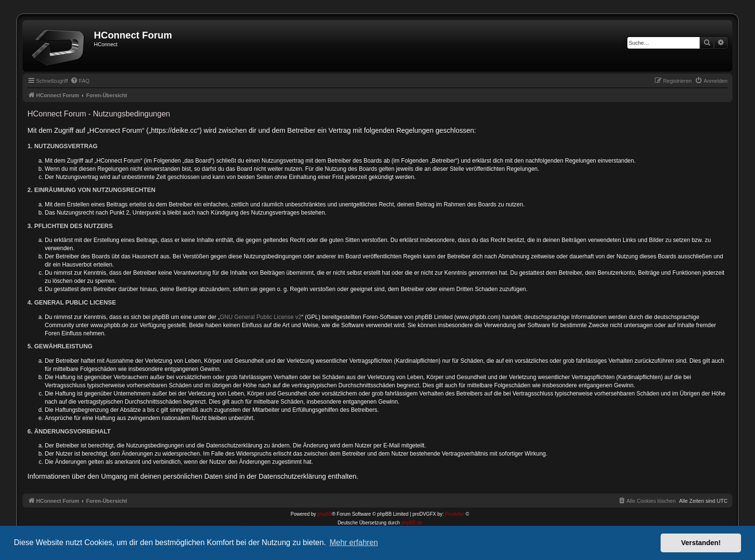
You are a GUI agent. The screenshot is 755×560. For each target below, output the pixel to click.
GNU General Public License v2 (261, 317)
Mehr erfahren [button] (354, 542)
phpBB (325, 514)
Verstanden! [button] (701, 543)
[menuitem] (80, 81)
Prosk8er (455, 514)
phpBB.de (412, 523)
